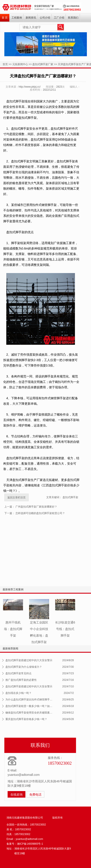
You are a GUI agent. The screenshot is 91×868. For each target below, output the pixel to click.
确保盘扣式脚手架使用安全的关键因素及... (30, 713)
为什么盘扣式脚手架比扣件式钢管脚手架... (30, 700)
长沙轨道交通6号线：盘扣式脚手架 (65, 629)
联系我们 (73, 18)
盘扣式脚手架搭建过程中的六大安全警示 (29, 660)
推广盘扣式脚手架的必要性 (21, 680)
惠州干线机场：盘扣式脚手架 (13, 629)
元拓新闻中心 (20, 64)
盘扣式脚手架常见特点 (18, 673)
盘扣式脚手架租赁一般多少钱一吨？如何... (30, 706)
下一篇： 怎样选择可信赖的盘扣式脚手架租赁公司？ (35, 513)
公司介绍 (45, 18)
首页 (5, 64)
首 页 (5, 18)
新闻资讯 (31, 18)
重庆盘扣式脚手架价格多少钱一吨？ (26, 719)
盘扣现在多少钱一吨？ (18, 693)
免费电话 (35, 795)
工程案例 (17, 18)
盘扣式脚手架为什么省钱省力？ (24, 667)
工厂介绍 (59, 18)
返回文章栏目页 (17, 498)
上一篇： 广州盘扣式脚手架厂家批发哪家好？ (31, 507)
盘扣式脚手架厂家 (43, 64)
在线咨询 (17, 795)
